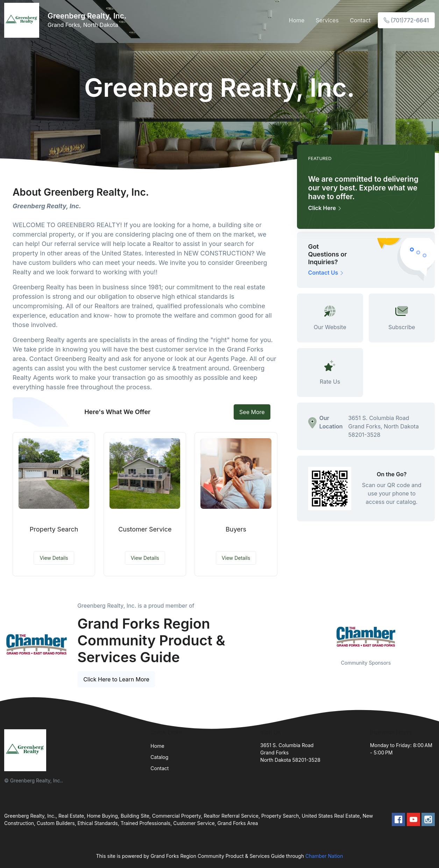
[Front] (23, 20)
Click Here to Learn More (116, 679)
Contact (360, 20)
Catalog (159, 757)
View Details (54, 558)
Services (327, 20)
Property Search (54, 529)
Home (297, 20)
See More (252, 412)
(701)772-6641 (406, 20)
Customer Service (145, 529)
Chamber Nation (324, 856)
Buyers (236, 529)
